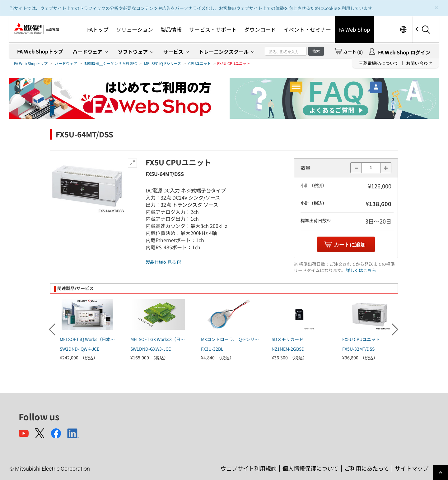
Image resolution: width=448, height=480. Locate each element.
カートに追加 (350, 245)
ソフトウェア (133, 52)
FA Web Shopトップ (40, 51)
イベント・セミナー (307, 29)
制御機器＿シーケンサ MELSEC (111, 63)
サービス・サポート (213, 29)
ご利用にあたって (367, 468)
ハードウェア (87, 52)
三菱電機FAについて (379, 63)
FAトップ (98, 29)
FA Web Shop (354, 29)
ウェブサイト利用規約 (249, 468)
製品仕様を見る (163, 262)
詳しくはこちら (361, 270)
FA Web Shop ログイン (404, 52)
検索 (316, 51)
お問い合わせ (419, 63)
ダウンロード (260, 29)
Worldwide (403, 29)
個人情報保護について (310, 468)
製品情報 (171, 29)
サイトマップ (412, 468)
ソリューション (135, 29)
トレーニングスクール (224, 52)
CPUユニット (200, 63)
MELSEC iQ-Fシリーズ (163, 63)
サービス (173, 52)
